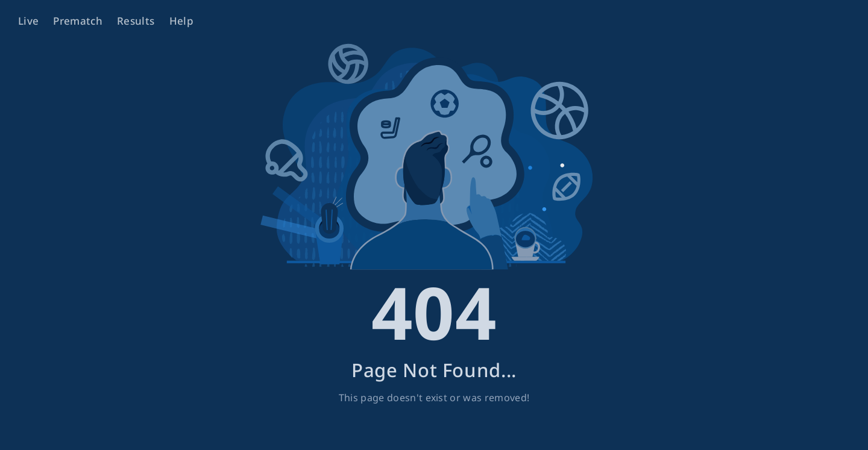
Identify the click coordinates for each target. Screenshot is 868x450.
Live (28, 21)
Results (136, 21)
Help (181, 21)
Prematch (78, 21)
